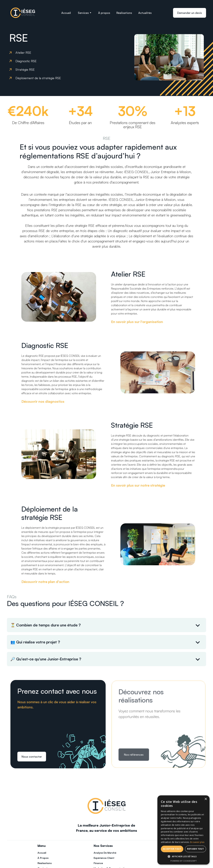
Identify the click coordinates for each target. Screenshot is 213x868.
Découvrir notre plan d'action (45, 582)
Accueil (66, 13)
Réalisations (124, 13)
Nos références (134, 754)
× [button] (206, 799)
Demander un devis (190, 13)
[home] (23, 13)
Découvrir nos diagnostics (43, 401)
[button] (85, 13)
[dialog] (183, 830)
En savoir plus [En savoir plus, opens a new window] (197, 842)
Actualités (145, 13)
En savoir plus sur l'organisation (137, 322)
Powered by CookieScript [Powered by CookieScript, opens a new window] (184, 861)
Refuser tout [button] (195, 849)
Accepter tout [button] (172, 849)
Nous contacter (32, 756)
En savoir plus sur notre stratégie (138, 485)
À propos (104, 13)
